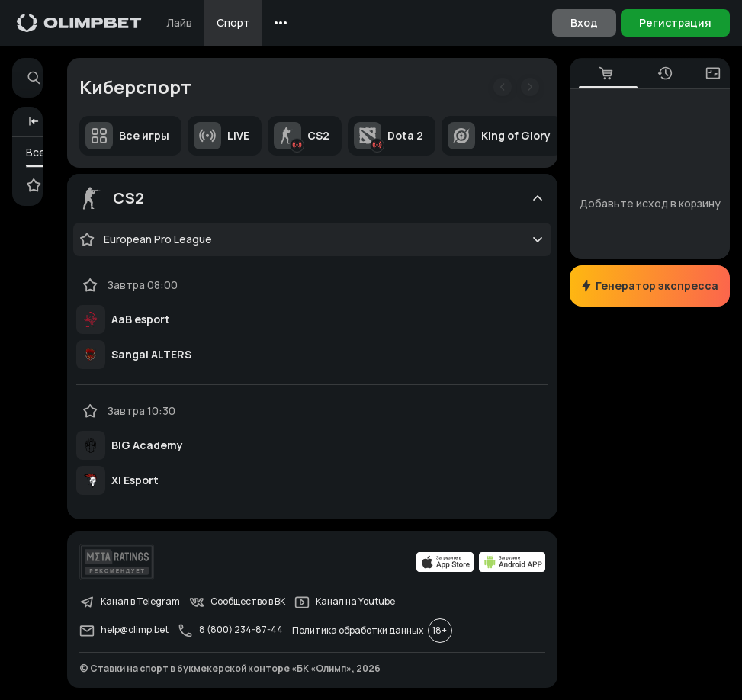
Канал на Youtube (345, 602)
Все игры (127, 136)
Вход (584, 22)
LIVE (222, 136)
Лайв (179, 22)
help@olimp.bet (124, 631)
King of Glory (499, 136)
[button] (34, 122)
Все (36, 152)
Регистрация (675, 22)
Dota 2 (389, 136)
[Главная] (79, 23)
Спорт (233, 22)
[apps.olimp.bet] (445, 562)
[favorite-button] (87, 239)
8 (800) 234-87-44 (230, 631)
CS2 (302, 136)
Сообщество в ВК (237, 602)
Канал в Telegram (130, 602)
